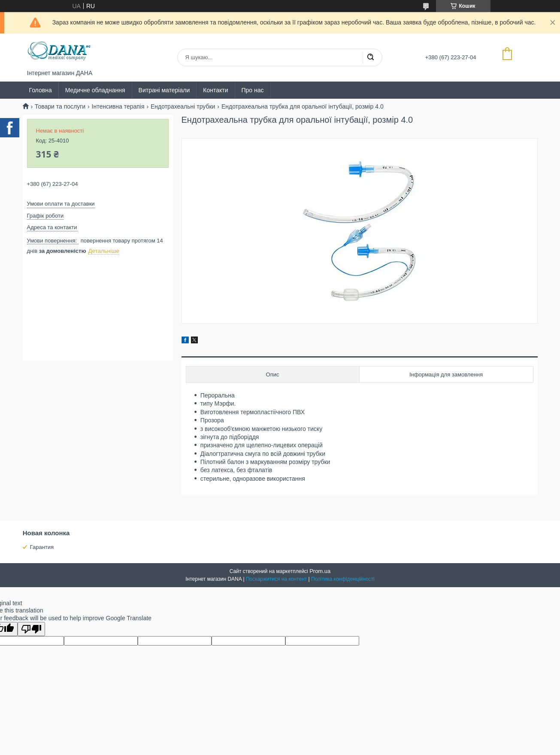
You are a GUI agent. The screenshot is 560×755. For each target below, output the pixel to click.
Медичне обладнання (95, 90)
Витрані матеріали (164, 90)
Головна (41, 90)
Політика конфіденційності (343, 579)
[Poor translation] (31, 629)
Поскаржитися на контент (276, 579)
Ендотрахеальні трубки (183, 106)
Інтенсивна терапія (118, 106)
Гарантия (42, 547)
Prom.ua (320, 571)
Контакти (215, 90)
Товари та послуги (60, 106)
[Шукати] (370, 58)
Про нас (253, 90)
